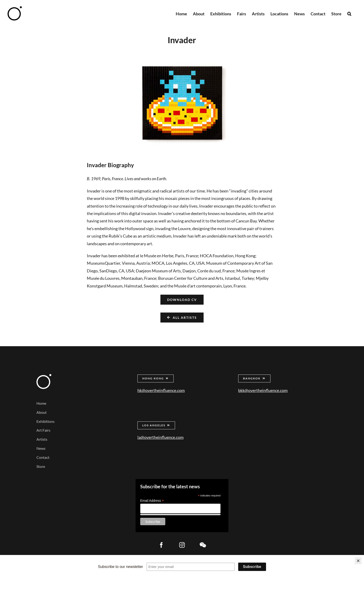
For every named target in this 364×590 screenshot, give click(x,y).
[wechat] (203, 545)
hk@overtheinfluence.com (161, 390)
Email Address (152, 501)
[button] (349, 13)
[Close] (358, 561)
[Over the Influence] (44, 376)
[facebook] (161, 545)
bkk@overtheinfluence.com (263, 390)
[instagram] (182, 545)
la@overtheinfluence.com (161, 437)
